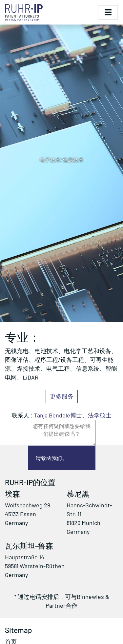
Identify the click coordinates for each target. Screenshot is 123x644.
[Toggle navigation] (108, 12)
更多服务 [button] (62, 396)
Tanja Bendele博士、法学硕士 (73, 415)
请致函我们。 (51, 458)
